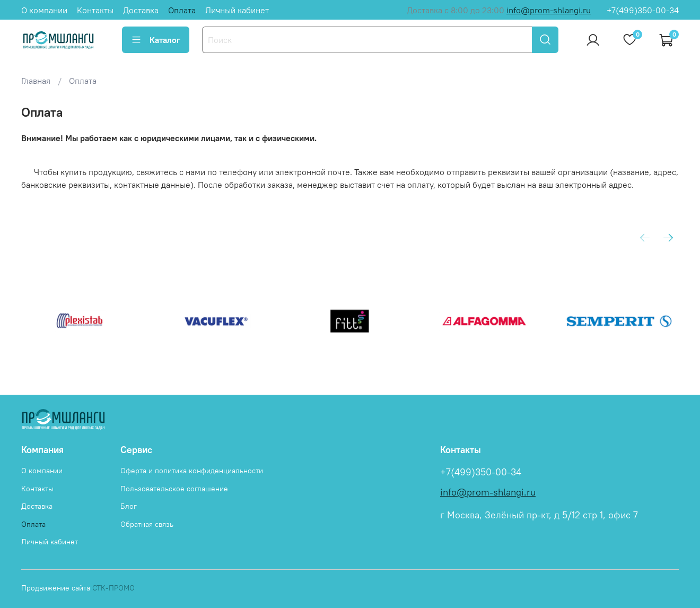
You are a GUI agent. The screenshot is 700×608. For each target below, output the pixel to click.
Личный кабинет (237, 10)
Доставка (141, 10)
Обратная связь (147, 524)
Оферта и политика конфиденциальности (192, 471)
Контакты (95, 10)
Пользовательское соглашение (174, 489)
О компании (44, 10)
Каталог (156, 40)
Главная (36, 81)
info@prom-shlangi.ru (549, 10)
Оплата (182, 10)
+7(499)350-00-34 (643, 10)
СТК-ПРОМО (113, 588)
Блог (129, 506)
